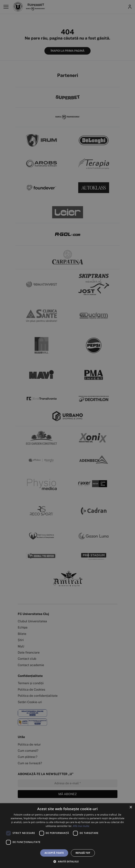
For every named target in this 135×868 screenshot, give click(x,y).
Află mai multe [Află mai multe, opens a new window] (81, 826)
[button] (67, 861)
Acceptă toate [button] (54, 853)
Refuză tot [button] (83, 853)
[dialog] (67, 836)
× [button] (131, 807)
